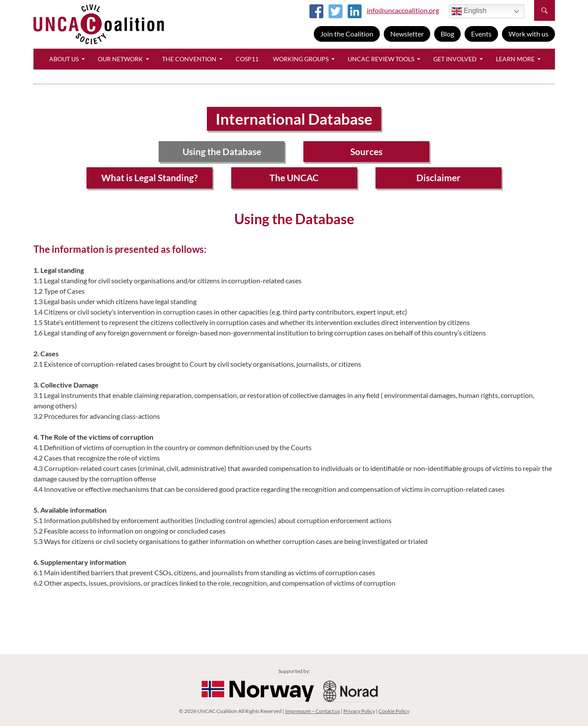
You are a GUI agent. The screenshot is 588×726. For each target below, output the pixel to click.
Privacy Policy (359, 711)
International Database (294, 119)
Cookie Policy (394, 711)
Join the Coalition (347, 34)
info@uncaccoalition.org (403, 10)
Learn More (515, 59)
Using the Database (222, 151)
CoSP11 (247, 59)
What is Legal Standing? (149, 177)
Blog (447, 34)
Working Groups (301, 59)
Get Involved (455, 59)
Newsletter (407, 34)
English (469, 11)
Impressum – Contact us (312, 711)
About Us (64, 59)
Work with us (528, 34)
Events (481, 34)
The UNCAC (294, 177)
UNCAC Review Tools (381, 59)
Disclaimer (439, 177)
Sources (366, 151)
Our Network (120, 59)
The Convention (189, 59)
